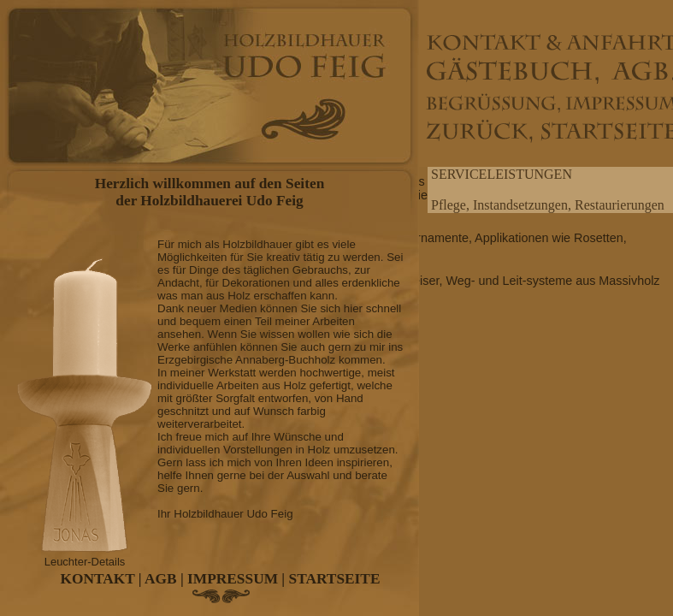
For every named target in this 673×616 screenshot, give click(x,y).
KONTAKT (98, 579)
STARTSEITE (335, 579)
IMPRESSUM (233, 579)
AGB (161, 579)
